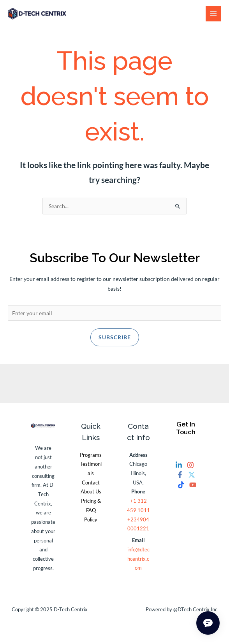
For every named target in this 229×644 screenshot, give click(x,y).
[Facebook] (180, 475)
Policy (91, 519)
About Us (91, 491)
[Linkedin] (179, 465)
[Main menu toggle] (214, 14)
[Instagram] (190, 465)
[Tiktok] (181, 485)
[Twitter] (192, 475)
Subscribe (115, 337)
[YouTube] (193, 485)
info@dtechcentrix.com (138, 559)
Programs (91, 455)
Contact (91, 483)
